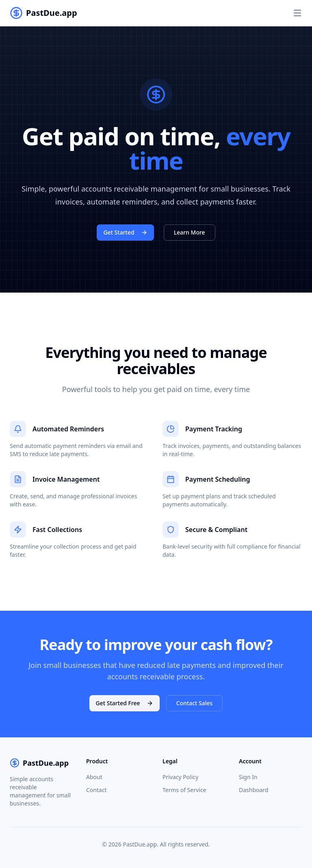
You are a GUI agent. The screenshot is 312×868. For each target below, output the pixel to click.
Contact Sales (195, 703)
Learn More (190, 232)
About (94, 777)
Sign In (248, 777)
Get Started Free (125, 703)
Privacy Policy (180, 777)
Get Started (125, 232)
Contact (96, 790)
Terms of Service (184, 790)
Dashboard (253, 790)
